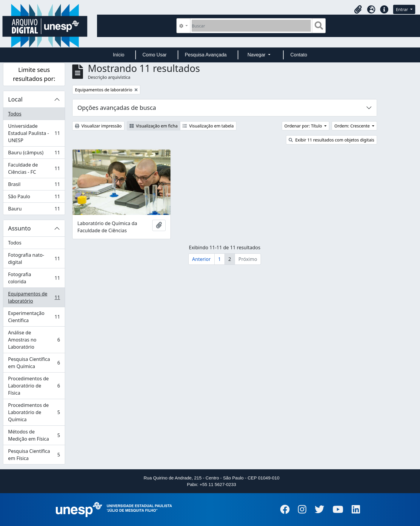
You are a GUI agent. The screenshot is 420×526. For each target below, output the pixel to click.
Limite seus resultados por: (34, 74)
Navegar (257, 55)
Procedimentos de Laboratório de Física (34, 386)
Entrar (402, 9)
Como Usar (154, 55)
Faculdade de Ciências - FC (34, 168)
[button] (358, 10)
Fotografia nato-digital (34, 259)
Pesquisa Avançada (206, 55)
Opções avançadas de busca (117, 108)
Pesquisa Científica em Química (34, 363)
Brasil (34, 186)
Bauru (34, 210)
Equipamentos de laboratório (34, 297)
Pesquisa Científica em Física (34, 455)
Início (119, 55)
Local (15, 99)
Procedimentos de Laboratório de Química (34, 412)
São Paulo (34, 198)
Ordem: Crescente (353, 126)
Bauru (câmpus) (34, 154)
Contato (299, 55)
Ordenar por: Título (304, 126)
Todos (15, 114)
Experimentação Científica (34, 317)
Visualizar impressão (98, 126)
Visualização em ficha (154, 126)
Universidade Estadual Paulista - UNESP (34, 133)
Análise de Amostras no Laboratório (34, 340)
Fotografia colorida (34, 278)
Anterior (201, 259)
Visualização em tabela (208, 126)
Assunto (19, 228)
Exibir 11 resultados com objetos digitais (331, 140)
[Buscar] (251, 26)
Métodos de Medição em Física (34, 435)
